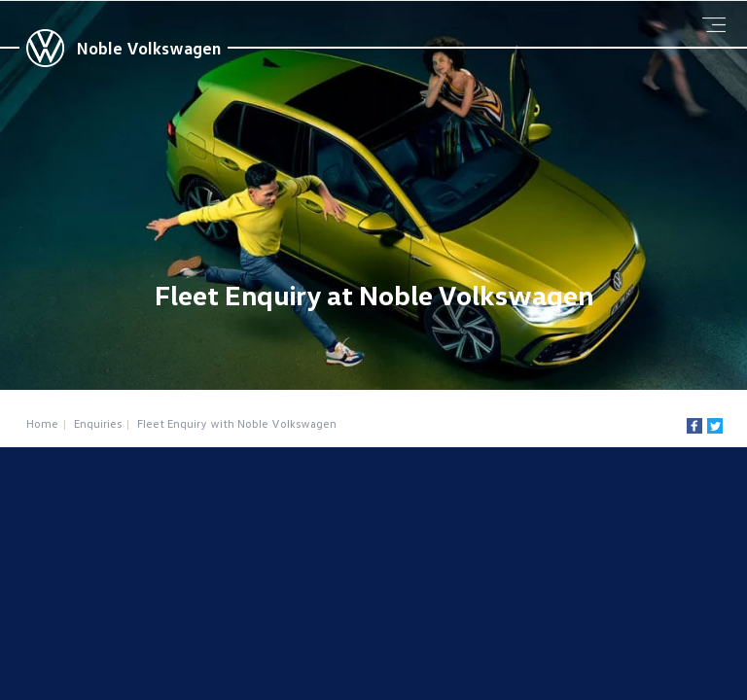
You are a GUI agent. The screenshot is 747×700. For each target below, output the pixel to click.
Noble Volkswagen (148, 48)
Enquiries (98, 423)
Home (42, 423)
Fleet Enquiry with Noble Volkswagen (237, 423)
